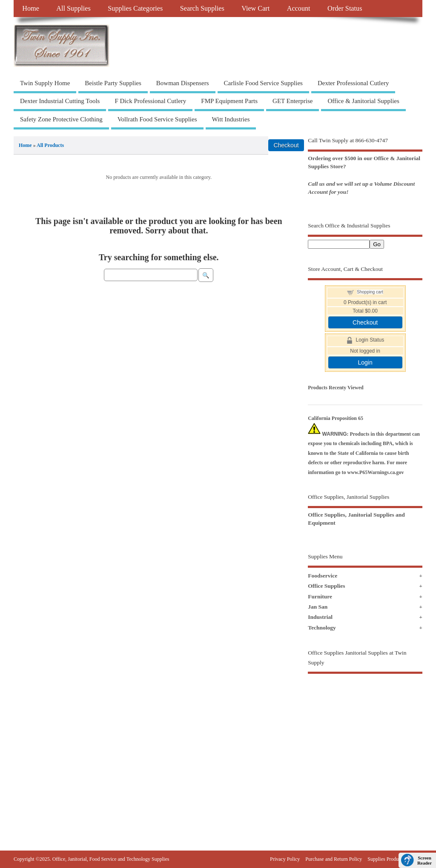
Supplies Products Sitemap (395, 859)
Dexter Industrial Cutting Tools (60, 101)
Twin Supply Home (45, 83)
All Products (50, 145)
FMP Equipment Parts (229, 101)
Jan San (318, 607)
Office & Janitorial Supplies (363, 101)
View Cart (255, 9)
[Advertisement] (365, 746)
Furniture (320, 596)
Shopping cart (370, 292)
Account (299, 9)
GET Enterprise (293, 101)
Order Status (345, 9)
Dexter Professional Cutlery (353, 83)
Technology (322, 628)
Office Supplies (326, 586)
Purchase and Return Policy (334, 859)
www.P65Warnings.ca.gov (376, 472)
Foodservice (323, 576)
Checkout (365, 322)
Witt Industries (231, 119)
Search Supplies (202, 9)
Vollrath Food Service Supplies (157, 119)
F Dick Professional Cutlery (150, 101)
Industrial (320, 617)
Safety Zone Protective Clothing (61, 119)
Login (365, 362)
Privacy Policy (285, 859)
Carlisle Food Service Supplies (263, 83)
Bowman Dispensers (183, 83)
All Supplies (73, 9)
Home (31, 9)
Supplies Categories (135, 9)
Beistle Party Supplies (113, 83)
